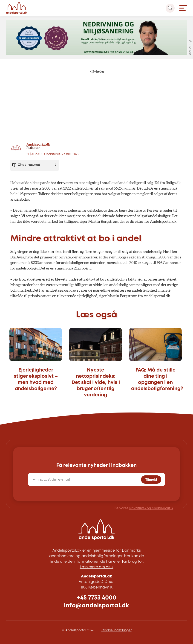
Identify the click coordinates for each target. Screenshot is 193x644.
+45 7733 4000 (97, 598)
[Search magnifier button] (170, 8)
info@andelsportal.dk (96, 606)
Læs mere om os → (97, 567)
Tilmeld (151, 480)
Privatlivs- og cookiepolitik (151, 508)
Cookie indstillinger (117, 630)
